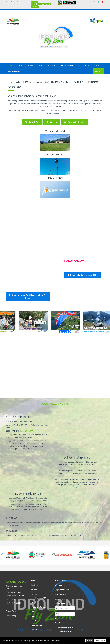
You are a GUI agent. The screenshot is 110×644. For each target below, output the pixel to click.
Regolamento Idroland (64, 590)
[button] (61, 641)
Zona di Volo (32, 122)
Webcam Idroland (55, 131)
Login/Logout (60, 603)
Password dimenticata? (65, 631)
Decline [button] (89, 641)
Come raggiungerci (55, 404)
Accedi (58, 623)
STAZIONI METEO (34, 3)
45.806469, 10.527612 (27, 431)
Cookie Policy (11, 616)
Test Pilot (34, 602)
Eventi (33, 616)
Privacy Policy (11, 611)
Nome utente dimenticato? (66, 627)
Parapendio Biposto (74, 122)
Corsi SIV (52, 122)
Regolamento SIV (62, 594)
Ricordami (59, 619)
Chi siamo (34, 585)
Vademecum (60, 599)
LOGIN (93, 2)
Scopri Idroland (36, 625)
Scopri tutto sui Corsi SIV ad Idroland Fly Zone (27, 297)
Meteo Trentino (55, 178)
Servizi (33, 621)
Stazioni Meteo (55, 155)
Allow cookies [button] (100, 641)
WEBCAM (41, 4)
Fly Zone (34, 590)
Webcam (58, 585)
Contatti (34, 629)
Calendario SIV (40, 598)
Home (33, 580)
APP (32, 612)
